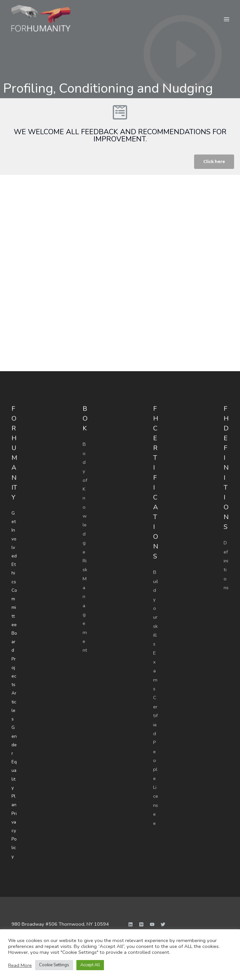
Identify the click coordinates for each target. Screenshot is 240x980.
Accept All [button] (90, 965)
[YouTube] (152, 914)
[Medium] (141, 914)
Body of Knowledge (85, 498)
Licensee (156, 803)
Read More (20, 965)
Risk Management (85, 604)
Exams (155, 670)
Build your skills (156, 608)
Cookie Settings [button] (54, 965)
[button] (214, 162)
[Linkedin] (130, 914)
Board (14, 638)
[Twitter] (163, 914)
